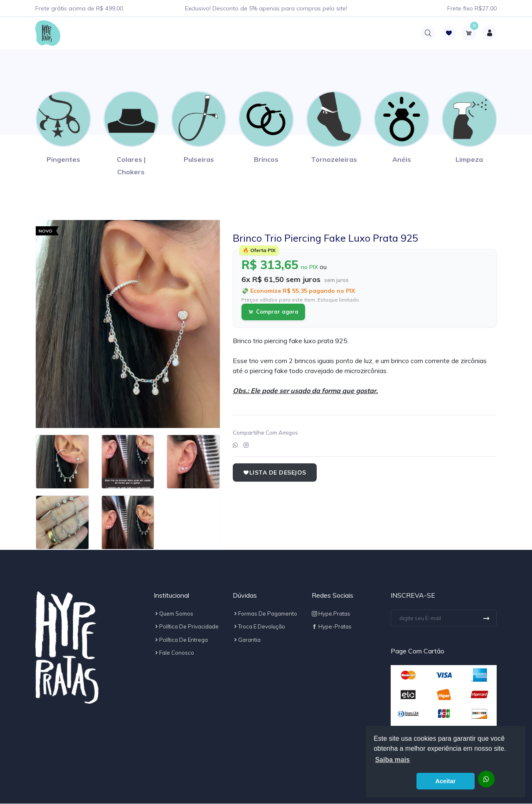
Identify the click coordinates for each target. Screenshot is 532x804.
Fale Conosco (174, 653)
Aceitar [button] (446, 781)
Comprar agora (273, 312)
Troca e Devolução (259, 627)
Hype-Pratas (332, 627)
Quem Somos (174, 614)
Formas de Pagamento (265, 614)
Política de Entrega (181, 640)
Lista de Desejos (275, 473)
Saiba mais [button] (392, 760)
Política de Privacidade (186, 627)
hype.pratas (331, 614)
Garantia (247, 640)
